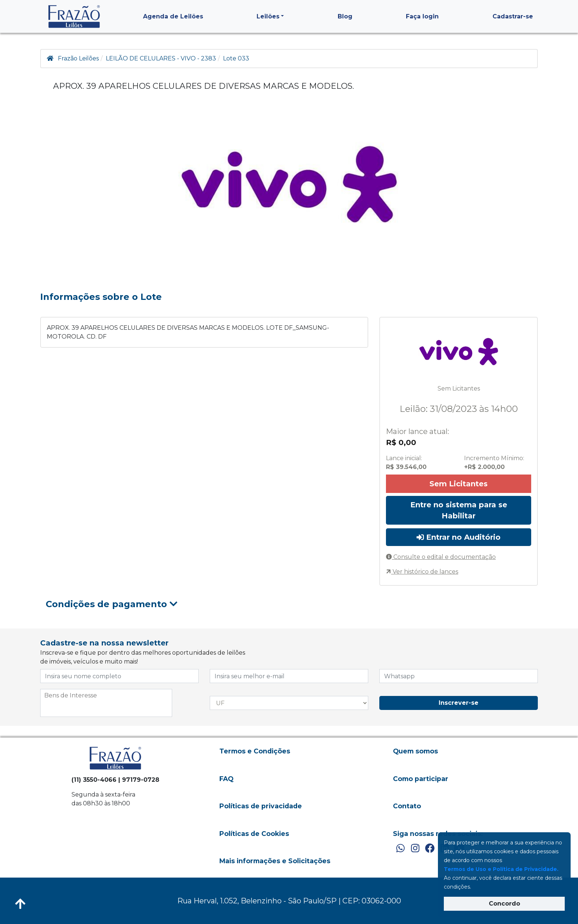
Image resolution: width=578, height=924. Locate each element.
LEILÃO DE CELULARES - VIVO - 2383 (161, 58)
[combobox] (106, 703)
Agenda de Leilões (173, 16)
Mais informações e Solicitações (275, 861)
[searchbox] (106, 696)
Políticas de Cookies (254, 834)
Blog (345, 16)
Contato (407, 806)
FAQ (226, 779)
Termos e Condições (255, 751)
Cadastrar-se (513, 16)
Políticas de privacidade (261, 806)
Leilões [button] (268, 16)
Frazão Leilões (78, 58)
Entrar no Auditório (459, 537)
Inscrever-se (459, 703)
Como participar (421, 779)
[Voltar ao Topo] (20, 904)
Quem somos (415, 751)
